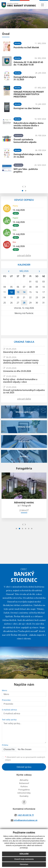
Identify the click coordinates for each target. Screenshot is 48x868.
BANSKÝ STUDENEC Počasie (24, 326)
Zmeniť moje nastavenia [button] (24, 859)
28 (24, 303)
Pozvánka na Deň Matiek (26, 47)
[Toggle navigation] (42, 5)
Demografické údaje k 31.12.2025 (25, 78)
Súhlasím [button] (24, 854)
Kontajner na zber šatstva (27, 108)
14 (24, 292)
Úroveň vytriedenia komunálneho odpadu (25, 141)
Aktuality (24, 780)
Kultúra (24, 786)
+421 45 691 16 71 (26, 815)
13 (18, 292)
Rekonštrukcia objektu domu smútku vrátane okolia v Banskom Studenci (29, 125)
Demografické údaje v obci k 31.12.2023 (28, 156)
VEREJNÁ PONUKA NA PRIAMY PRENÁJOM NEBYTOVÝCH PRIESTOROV (29, 94)
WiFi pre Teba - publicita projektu (26, 170)
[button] (23, 191)
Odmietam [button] (24, 864)
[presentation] (23, 186)
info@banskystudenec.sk (26, 820)
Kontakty (24, 796)
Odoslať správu (24, 767)
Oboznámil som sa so (25, 758)
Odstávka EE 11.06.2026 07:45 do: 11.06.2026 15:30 (28, 63)
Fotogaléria (24, 790)
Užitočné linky (24, 793)
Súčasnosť (24, 783)
